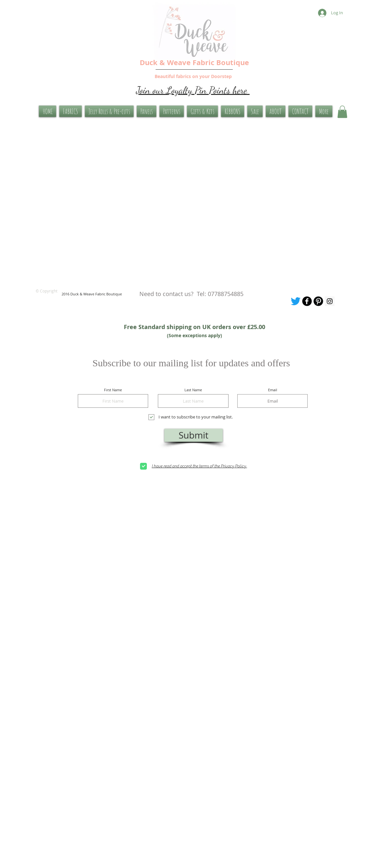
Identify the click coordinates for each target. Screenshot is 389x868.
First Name (113, 390)
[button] (342, 112)
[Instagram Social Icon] (330, 301)
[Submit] (194, 435)
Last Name (193, 390)
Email (273, 390)
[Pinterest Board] (318, 301)
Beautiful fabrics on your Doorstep (193, 76)
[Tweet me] (296, 301)
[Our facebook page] (307, 301)
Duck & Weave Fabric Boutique (194, 62)
